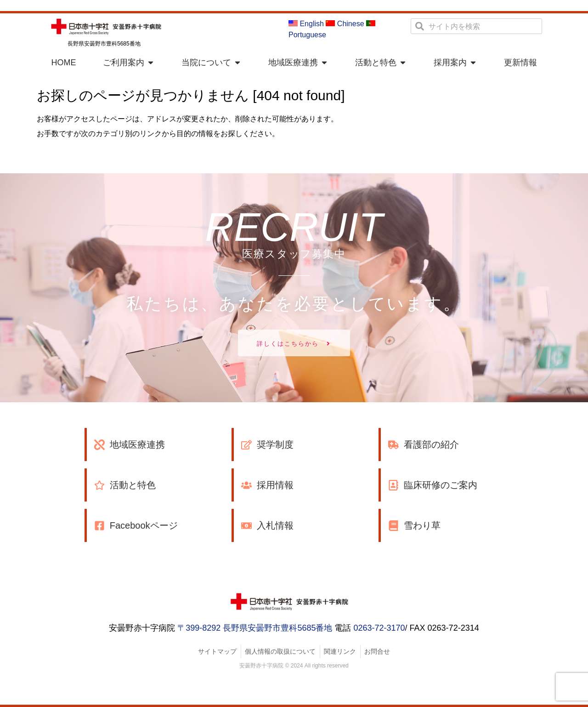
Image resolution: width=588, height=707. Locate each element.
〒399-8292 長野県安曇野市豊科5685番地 (255, 628)
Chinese (345, 24)
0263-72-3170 (379, 628)
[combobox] (476, 26)
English (306, 24)
